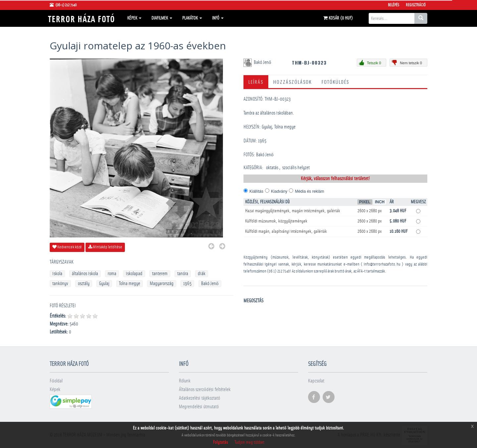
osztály (84, 284)
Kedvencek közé (67, 247)
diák (202, 274)
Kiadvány (279, 191)
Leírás (256, 82)
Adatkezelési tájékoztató (199, 398)
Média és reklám (309, 191)
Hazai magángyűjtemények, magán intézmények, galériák (293, 211)
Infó (218, 18)
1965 (187, 284)
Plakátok (192, 18)
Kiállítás (256, 191)
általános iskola (85, 274)
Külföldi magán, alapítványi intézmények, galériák (286, 231)
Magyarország (162, 284)
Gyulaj (104, 284)
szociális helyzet (296, 168)
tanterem (160, 274)
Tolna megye (130, 284)
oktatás (272, 168)
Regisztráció (416, 5)
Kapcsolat (316, 381)
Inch (380, 202)
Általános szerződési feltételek (205, 390)
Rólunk (185, 381)
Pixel (365, 202)
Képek (134, 18)
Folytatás (220, 442)
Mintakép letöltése (105, 247)
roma (112, 274)
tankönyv (60, 284)
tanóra (183, 274)
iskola (57, 274)
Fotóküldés (335, 82)
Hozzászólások (292, 82)
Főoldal (56, 381)
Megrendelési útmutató (199, 407)
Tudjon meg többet (249, 442)
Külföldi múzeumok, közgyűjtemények (276, 221)
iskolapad (134, 274)
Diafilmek (162, 18)
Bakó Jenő (210, 284)
